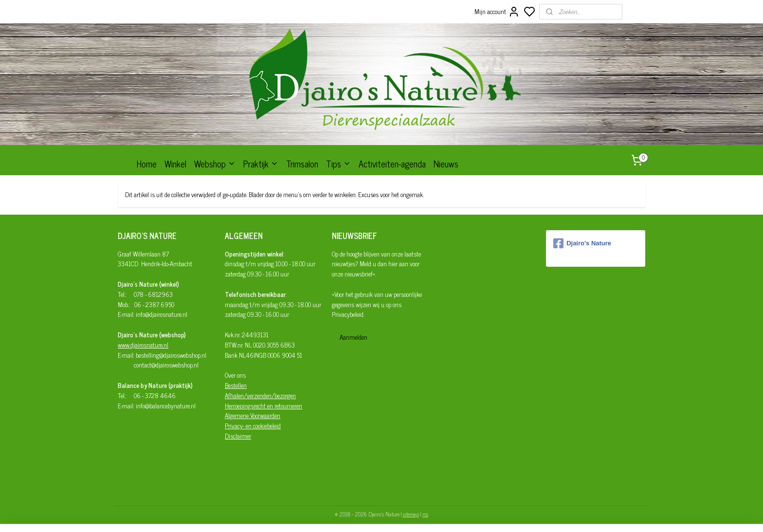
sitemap (411, 514)
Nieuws (446, 164)
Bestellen (236, 385)
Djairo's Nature (582, 243)
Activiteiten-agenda (392, 164)
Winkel (175, 164)
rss (425, 514)
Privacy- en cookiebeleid (253, 426)
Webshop (215, 164)
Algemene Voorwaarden (253, 415)
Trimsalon (302, 164)
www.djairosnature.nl (143, 345)
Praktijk (261, 164)
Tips (338, 164)
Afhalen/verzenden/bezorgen (260, 395)
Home (147, 164)
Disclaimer (238, 436)
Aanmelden (354, 337)
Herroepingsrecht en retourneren (263, 406)
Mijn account (497, 12)
